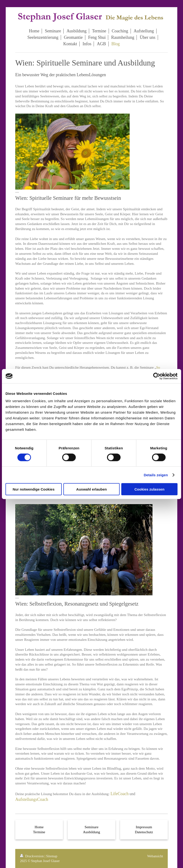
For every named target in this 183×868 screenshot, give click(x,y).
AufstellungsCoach (32, 799)
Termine (39, 832)
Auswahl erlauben (91, 489)
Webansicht (155, 856)
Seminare (91, 827)
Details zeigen (156, 475)
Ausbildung (91, 832)
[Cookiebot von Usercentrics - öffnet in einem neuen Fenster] (157, 376)
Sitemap (52, 856)
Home (39, 827)
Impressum (144, 827)
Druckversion (32, 856)
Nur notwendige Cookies (34, 489)
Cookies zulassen (149, 489)
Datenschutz (144, 832)
